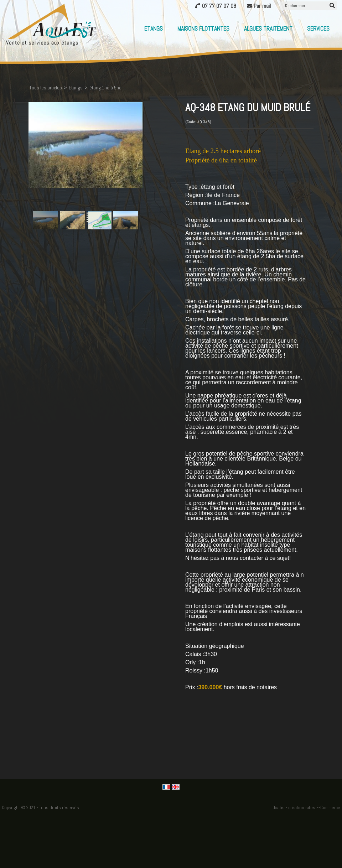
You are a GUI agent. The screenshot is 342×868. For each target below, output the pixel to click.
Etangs (154, 28)
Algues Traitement (268, 28)
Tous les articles (46, 88)
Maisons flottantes (203, 28)
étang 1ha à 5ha (105, 88)
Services (318, 28)
